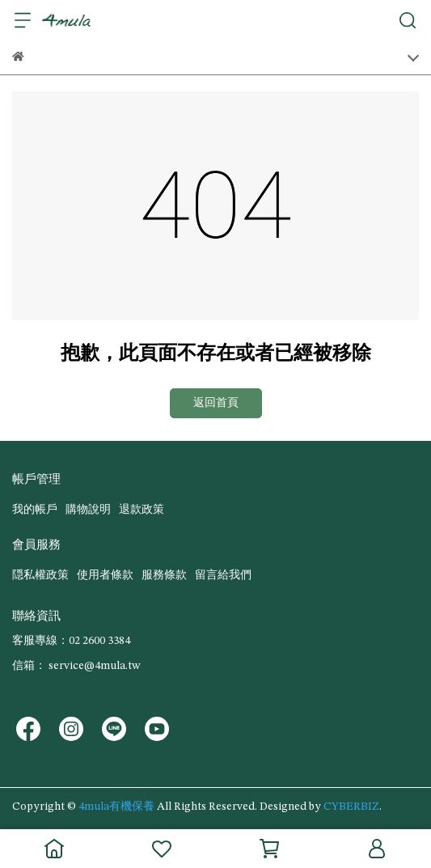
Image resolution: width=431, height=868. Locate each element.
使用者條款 (105, 575)
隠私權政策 (40, 575)
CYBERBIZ (351, 807)
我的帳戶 (35, 510)
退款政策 (142, 510)
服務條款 (164, 575)
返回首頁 (216, 403)
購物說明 (88, 510)
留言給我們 (223, 575)
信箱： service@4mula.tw (76, 666)
